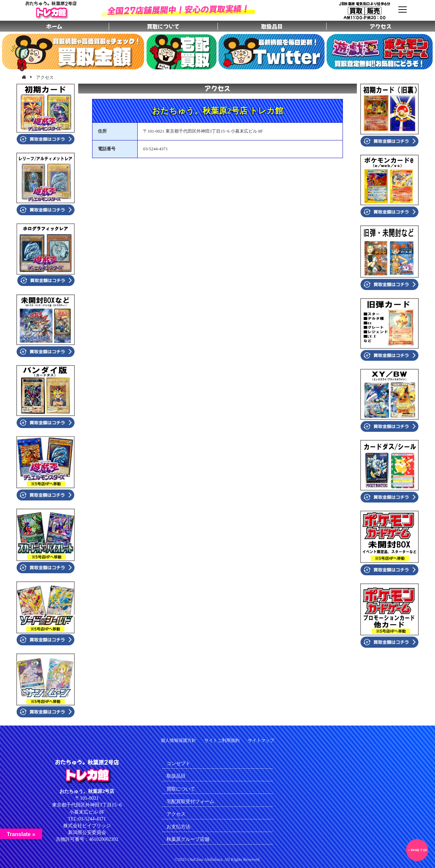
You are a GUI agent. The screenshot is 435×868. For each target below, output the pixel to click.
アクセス (176, 814)
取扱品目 (176, 776)
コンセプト (178, 763)
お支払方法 (178, 827)
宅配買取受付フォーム (190, 801)
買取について (181, 789)
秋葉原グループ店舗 (188, 839)
